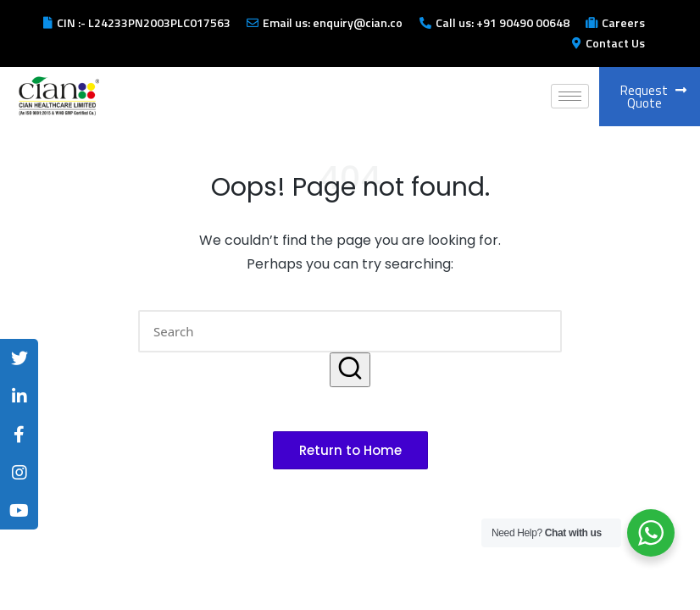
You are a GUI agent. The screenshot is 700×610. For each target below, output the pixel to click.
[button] (350, 370)
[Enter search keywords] (350, 331)
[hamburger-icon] (570, 96)
